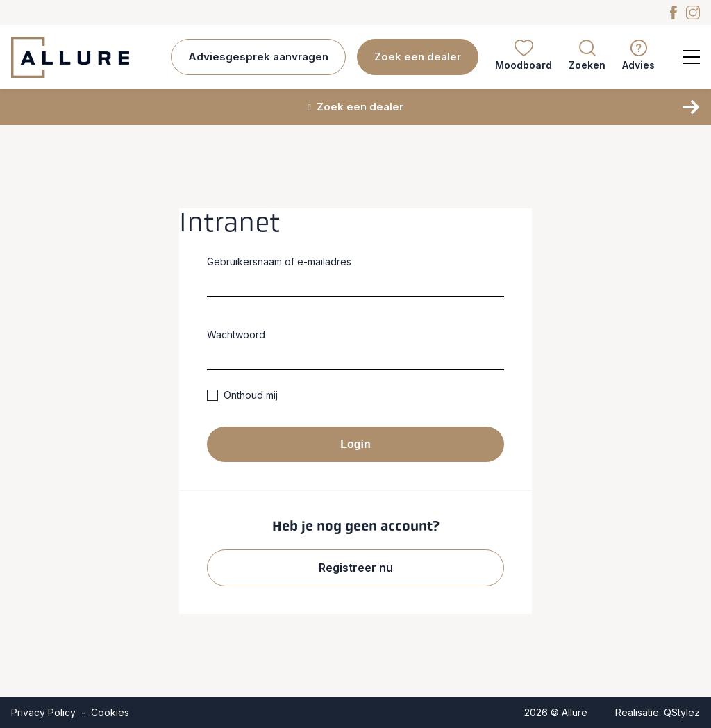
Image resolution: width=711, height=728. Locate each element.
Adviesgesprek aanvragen (258, 57)
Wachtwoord (236, 334)
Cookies (110, 712)
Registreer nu (356, 568)
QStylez (682, 712)
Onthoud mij (242, 395)
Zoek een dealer (418, 57)
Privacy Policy (43, 712)
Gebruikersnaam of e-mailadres (279, 262)
